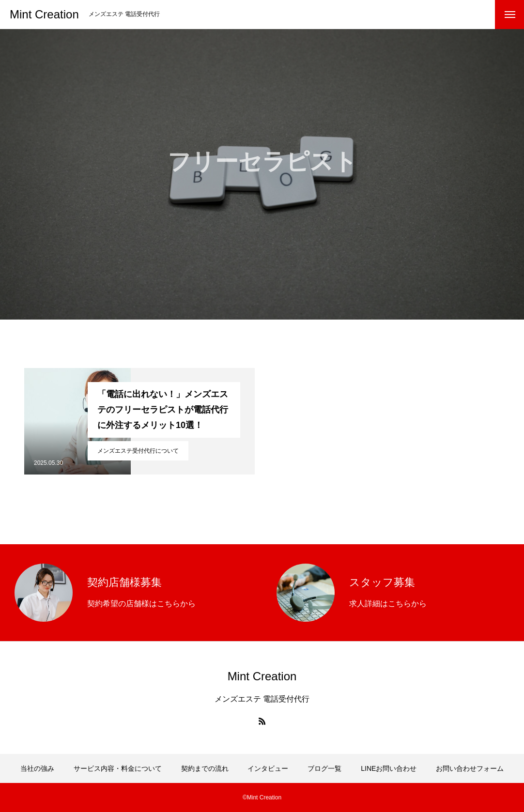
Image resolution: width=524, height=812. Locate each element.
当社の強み (37, 768)
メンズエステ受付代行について (138, 451)
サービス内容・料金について (118, 768)
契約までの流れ (205, 768)
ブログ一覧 (324, 768)
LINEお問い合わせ (389, 768)
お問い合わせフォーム (470, 768)
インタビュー (268, 768)
